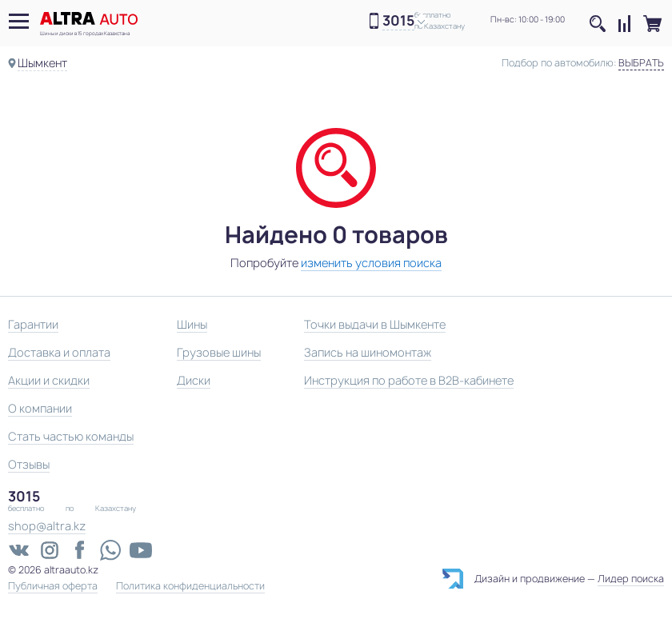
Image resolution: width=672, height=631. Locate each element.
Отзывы (29, 464)
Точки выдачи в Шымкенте (375, 324)
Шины (192, 324)
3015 (398, 21)
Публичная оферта (53, 586)
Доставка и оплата (59, 352)
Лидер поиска (631, 579)
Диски (194, 380)
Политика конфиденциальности (190, 586)
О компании (40, 408)
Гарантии (33, 324)
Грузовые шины (219, 352)
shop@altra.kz (47, 526)
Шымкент (42, 63)
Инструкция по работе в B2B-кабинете (409, 380)
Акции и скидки (49, 380)
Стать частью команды (71, 436)
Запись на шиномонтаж (368, 352)
